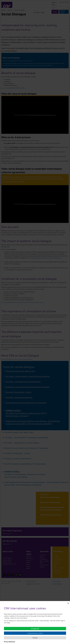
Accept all (35, 629)
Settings (35, 638)
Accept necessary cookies (35, 633)
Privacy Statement (9, 642)
